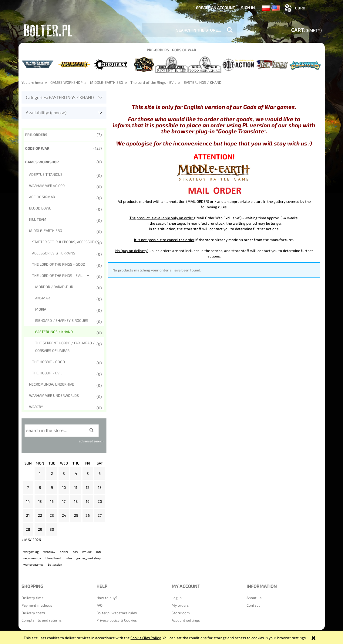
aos (75, 552)
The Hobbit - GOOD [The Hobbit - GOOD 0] (49, 362)
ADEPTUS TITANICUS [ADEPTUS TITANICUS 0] (46, 174)
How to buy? (107, 598)
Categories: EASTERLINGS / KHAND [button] (60, 97)
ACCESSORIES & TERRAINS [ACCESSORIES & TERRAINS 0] (54, 253)
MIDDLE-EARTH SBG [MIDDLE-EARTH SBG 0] (46, 230)
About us (254, 598)
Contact (253, 605)
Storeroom (181, 613)
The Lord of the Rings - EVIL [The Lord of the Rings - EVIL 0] (57, 275)
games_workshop (89, 558)
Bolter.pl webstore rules (117, 613)
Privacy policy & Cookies (117, 620)
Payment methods (37, 605)
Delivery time (32, 598)
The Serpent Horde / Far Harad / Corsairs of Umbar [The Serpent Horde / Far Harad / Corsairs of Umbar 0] (65, 347)
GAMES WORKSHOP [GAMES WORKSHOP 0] (42, 162)
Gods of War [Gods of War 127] (37, 148)
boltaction (55, 564)
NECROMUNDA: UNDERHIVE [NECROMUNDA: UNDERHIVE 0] (52, 384)
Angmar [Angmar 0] (42, 298)
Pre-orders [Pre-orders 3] (36, 135)
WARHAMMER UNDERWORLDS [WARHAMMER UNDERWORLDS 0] (54, 395)
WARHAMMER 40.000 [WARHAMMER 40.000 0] (47, 186)
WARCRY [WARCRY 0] (36, 407)
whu (69, 558)
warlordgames (33, 564)
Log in (177, 598)
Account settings (186, 620)
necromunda (32, 558)
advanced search (91, 441)
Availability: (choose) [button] (46, 112)
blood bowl (53, 558)
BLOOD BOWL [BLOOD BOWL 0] (40, 208)
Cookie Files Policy (146, 638)
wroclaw (49, 552)
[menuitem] (158, 49)
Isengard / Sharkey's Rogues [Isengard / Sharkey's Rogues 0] (62, 320)
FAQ (99, 605)
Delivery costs (33, 613)
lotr (99, 552)
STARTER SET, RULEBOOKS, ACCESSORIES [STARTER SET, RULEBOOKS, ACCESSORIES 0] (66, 242)
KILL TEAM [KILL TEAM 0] (38, 219)
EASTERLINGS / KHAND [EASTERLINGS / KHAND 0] (54, 332)
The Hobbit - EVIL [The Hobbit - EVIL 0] (47, 373)
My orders (180, 605)
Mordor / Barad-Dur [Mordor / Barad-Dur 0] (54, 287)
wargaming (31, 552)
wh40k (87, 552)
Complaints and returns (42, 620)
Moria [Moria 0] (41, 309)
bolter (64, 552)
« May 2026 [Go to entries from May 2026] (31, 540)
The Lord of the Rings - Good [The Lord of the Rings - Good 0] (59, 264)
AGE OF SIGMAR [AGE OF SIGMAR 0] (42, 197)
